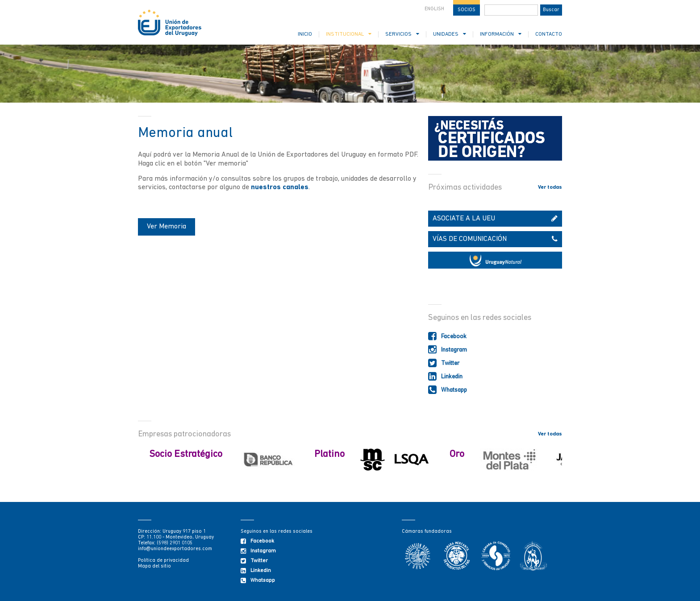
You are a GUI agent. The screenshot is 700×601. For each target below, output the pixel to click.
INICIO (305, 34)
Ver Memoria (167, 227)
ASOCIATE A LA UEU (495, 219)
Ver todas (550, 187)
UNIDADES (450, 34)
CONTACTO (549, 34)
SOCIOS (467, 10)
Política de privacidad (163, 561)
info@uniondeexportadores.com (175, 549)
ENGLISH (434, 9)
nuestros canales (280, 187)
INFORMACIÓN (501, 34)
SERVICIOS (402, 34)
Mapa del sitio (154, 566)
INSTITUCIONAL (349, 34)
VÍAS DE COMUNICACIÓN (495, 239)
